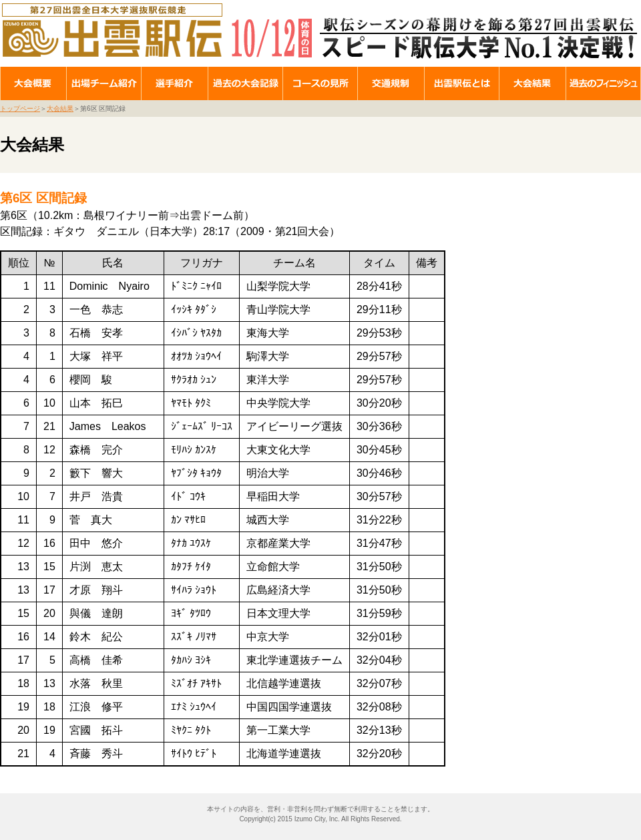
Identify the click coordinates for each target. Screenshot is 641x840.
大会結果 (60, 109)
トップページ (20, 109)
